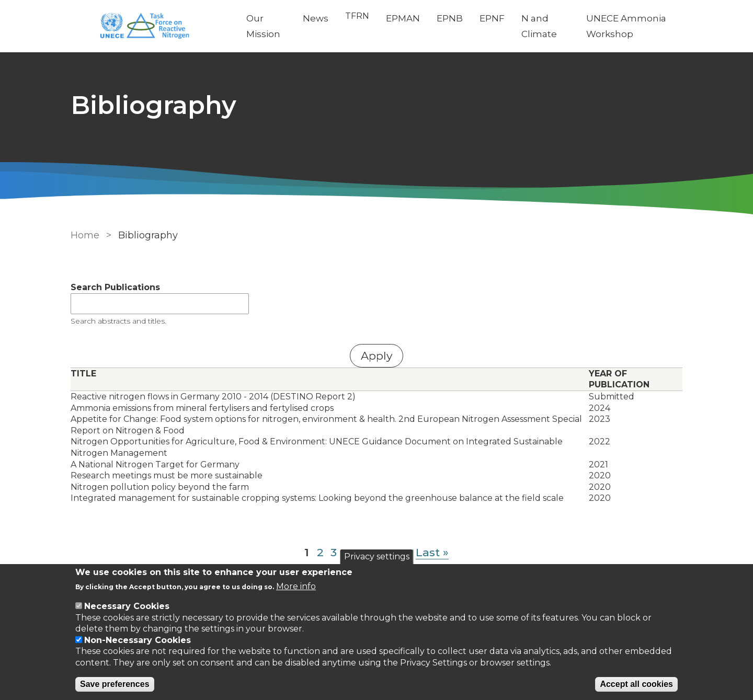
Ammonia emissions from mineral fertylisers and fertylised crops (202, 408)
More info (296, 586)
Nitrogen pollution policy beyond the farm (160, 487)
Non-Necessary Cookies (138, 640)
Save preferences (115, 684)
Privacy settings (377, 556)
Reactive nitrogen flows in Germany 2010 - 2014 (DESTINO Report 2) (213, 397)
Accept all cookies (636, 684)
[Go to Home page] (150, 26)
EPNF (492, 18)
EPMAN (403, 18)
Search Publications (115, 287)
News (316, 18)
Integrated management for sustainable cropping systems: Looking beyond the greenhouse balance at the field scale (317, 498)
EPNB (450, 18)
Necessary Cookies (127, 606)
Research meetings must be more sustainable (167, 475)
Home (85, 235)
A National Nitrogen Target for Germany (155, 464)
